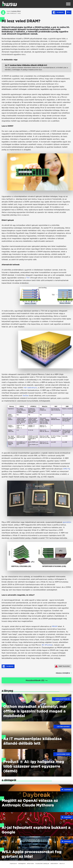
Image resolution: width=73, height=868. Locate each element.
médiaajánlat (22, 863)
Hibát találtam (62, 666)
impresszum (13, 863)
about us (62, 863)
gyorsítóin (67, 522)
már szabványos (30, 388)
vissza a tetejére (63, 673)
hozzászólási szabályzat (42, 863)
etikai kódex (30, 863)
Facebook (58, 12)
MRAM (55, 626)
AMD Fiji (67, 469)
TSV (28, 278)
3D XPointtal (47, 645)
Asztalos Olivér (16, 11)
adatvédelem (54, 863)
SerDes (26, 396)
